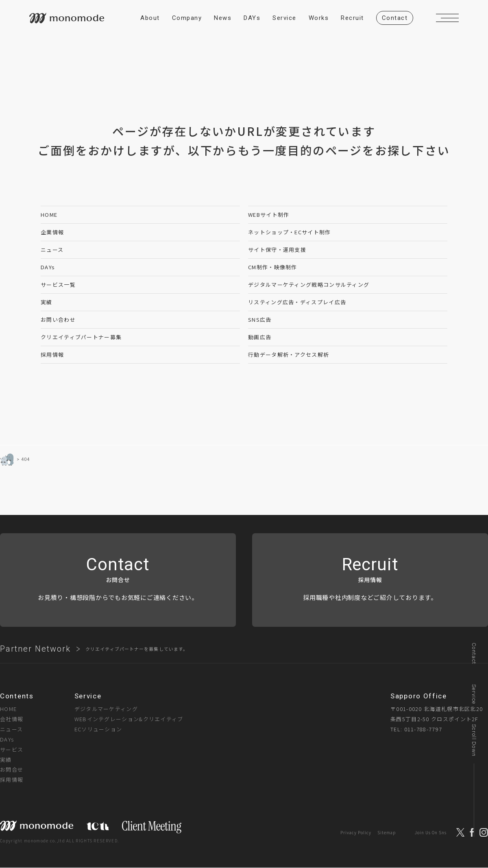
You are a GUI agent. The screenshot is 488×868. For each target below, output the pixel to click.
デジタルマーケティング (106, 709)
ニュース (52, 250)
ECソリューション (98, 729)
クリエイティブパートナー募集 (81, 337)
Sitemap (387, 832)
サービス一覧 (58, 285)
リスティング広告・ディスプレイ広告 (297, 302)
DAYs (48, 267)
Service (474, 694)
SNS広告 (260, 320)
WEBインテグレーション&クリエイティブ (129, 719)
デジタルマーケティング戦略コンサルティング (309, 285)
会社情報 (12, 719)
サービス (12, 749)
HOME (49, 215)
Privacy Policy (356, 832)
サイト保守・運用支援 (277, 250)
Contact (474, 653)
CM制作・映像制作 (273, 267)
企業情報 (52, 232)
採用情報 (52, 354)
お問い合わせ (58, 320)
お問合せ (12, 769)
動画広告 (260, 337)
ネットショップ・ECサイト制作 (290, 232)
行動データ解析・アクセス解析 (289, 354)
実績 (47, 302)
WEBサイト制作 (269, 215)
